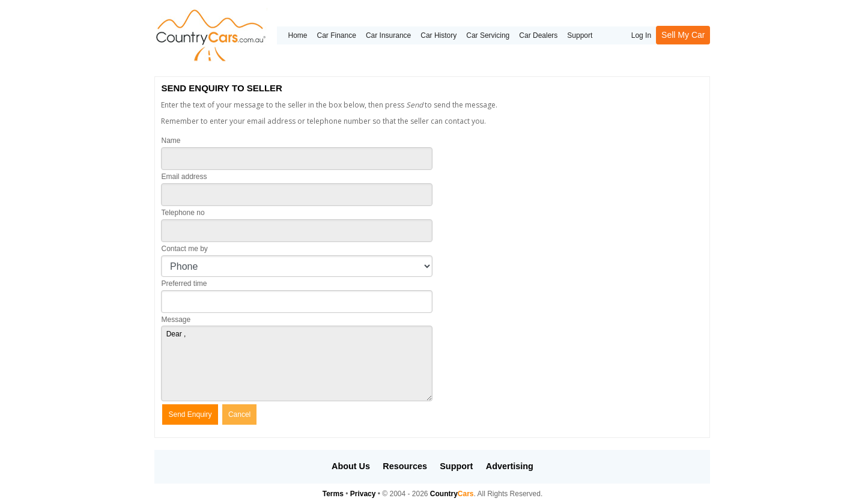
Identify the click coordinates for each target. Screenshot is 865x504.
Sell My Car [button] (683, 35)
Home (297, 35)
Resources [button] (405, 466)
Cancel (239, 414)
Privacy (363, 494)
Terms (333, 494)
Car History (439, 35)
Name (171, 141)
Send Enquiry (190, 414)
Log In (641, 35)
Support (580, 35)
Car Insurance (388, 35)
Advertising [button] (510, 466)
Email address (184, 177)
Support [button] (456, 466)
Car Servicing (488, 35)
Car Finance (337, 35)
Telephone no (183, 213)
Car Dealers (538, 35)
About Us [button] (351, 466)
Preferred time (184, 284)
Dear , (296, 363)
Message (176, 320)
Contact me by (184, 249)
